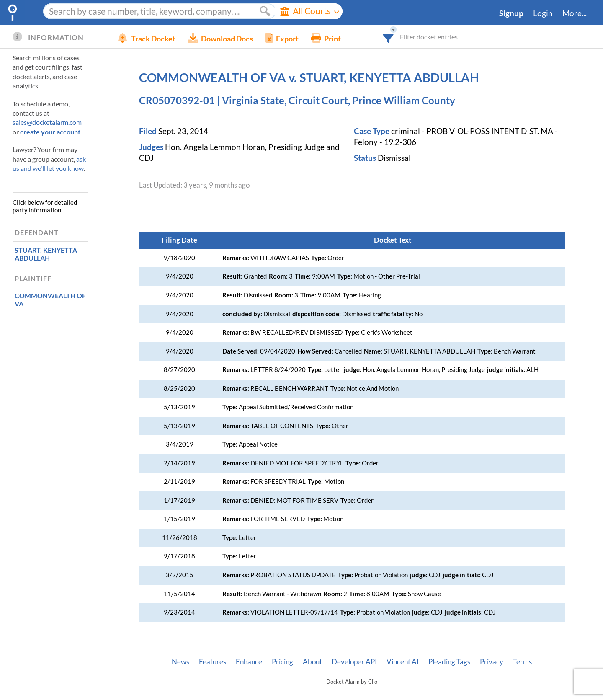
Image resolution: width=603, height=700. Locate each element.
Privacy (492, 662)
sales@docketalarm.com (47, 122)
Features (213, 662)
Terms (522, 662)
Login (543, 13)
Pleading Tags (449, 662)
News (180, 662)
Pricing (282, 662)
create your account (50, 132)
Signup (511, 13)
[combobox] (388, 37)
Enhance (249, 662)
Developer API (354, 662)
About (312, 662)
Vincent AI (403, 662)
